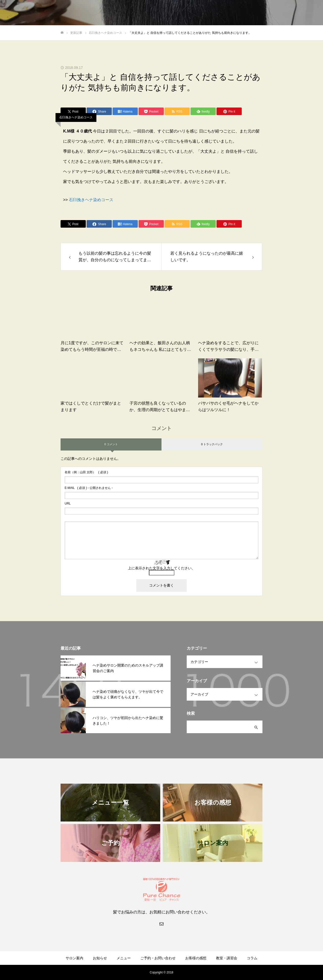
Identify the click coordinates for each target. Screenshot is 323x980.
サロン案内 (74, 958)
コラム (252, 958)
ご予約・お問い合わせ (158, 958)
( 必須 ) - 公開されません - (89, 488)
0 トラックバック (212, 444)
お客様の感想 (196, 958)
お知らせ (100, 958)
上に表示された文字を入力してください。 (161, 568)
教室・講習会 (227, 958)
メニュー (124, 958)
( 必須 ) (86, 472)
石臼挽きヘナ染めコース (76, 117)
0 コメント (111, 444)
